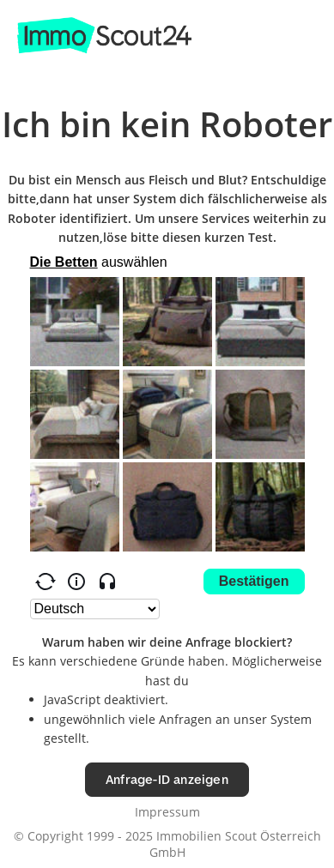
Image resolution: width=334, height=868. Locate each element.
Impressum (167, 812)
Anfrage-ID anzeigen (167, 779)
